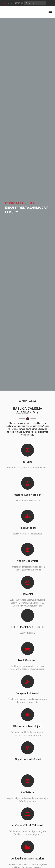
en (49, 3)
